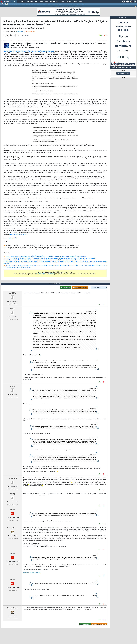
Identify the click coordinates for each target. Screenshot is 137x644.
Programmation (61, 4)
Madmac (12, 510)
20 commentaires (31, 32)
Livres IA (80, 6)
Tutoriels (30, 1)
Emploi (62, 1)
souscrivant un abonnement (45, 274)
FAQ (36, 1)
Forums (23, 1)
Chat (47, 1)
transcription (13, 238)
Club (80, 1)
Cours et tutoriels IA (72, 6)
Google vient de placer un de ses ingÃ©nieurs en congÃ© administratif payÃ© (30, 51)
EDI (54, 4)
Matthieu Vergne (13, 528)
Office (72, 4)
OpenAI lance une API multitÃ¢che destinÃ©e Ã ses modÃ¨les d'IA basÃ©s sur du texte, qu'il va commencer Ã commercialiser (46, 256)
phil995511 (13, 293)
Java (43, 4)
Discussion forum (123, 73)
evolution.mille (12, 478)
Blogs (41, 1)
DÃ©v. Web (49, 4)
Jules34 (13, 309)
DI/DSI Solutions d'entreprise (16, 4)
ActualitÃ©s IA (56, 6)
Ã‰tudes (69, 1)
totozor (12, 386)
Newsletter (54, 1)
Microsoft (38, 4)
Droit (75, 1)
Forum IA (63, 6)
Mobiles (77, 4)
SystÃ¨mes (83, 4)
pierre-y (13, 494)
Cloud (26, 4)
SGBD (67, 4)
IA (30, 4)
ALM (33, 4)
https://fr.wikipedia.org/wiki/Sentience (32, 573)
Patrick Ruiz (20, 32)
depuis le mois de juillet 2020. (19, 235)
